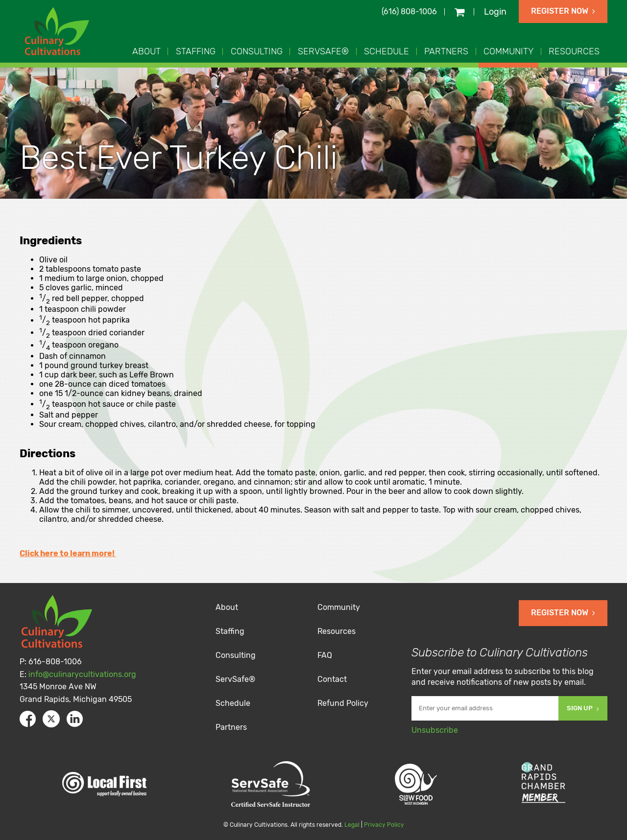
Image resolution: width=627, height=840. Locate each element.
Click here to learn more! (68, 553)
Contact (332, 679)
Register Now (563, 11)
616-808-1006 (55, 662)
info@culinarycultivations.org (82, 674)
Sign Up (583, 708)
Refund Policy (343, 703)
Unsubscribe (435, 730)
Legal (352, 825)
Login (495, 12)
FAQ (325, 655)
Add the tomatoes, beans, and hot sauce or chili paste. (139, 501)
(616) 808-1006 (409, 12)
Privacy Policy (384, 825)
